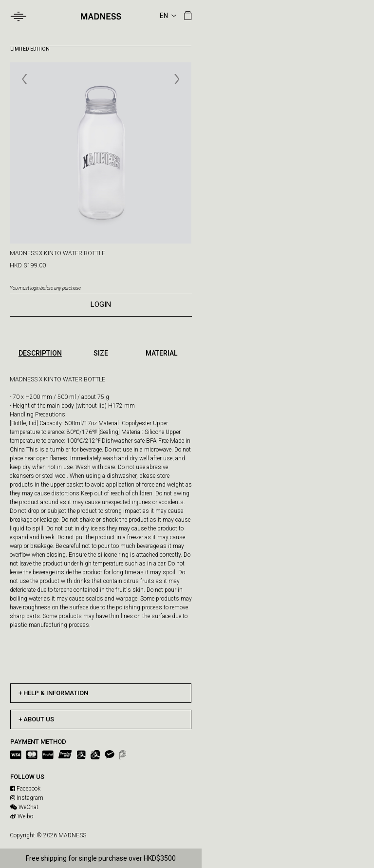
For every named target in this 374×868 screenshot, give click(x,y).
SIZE (101, 353)
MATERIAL (161, 353)
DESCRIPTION (40, 353)
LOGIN (101, 304)
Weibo (22, 816)
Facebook (25, 789)
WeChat (24, 807)
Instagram (27, 798)
